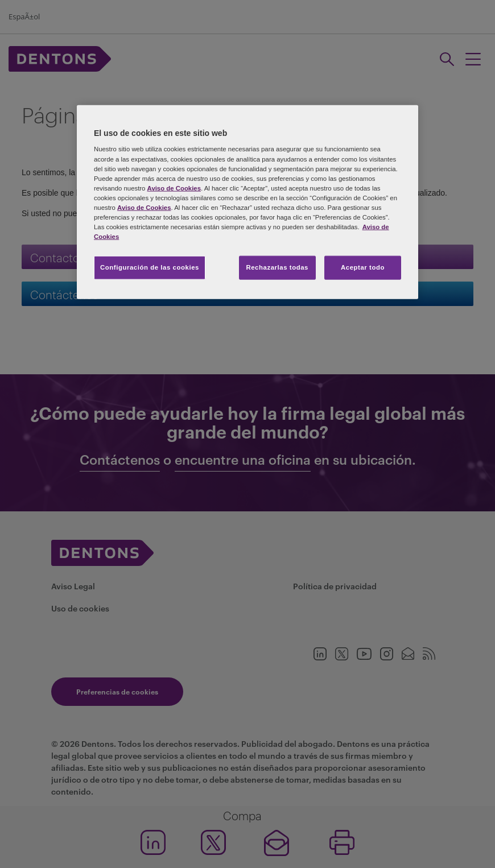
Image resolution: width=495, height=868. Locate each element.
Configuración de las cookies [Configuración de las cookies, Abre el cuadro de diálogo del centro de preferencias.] (150, 267)
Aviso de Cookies (174, 188)
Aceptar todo (363, 267)
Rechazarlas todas (277, 267)
